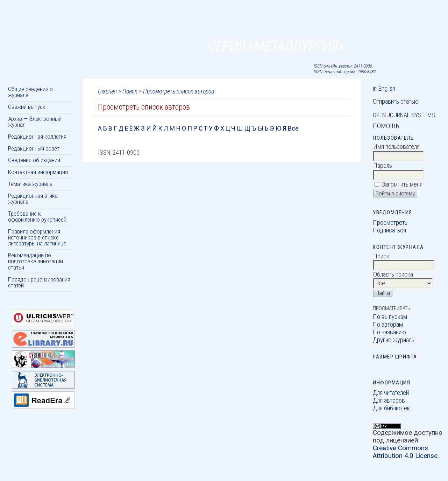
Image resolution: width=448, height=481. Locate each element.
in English (384, 89)
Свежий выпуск (27, 107)
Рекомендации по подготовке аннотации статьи (35, 261)
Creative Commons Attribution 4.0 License (405, 452)
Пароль (383, 166)
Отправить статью (396, 102)
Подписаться (389, 230)
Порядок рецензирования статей (39, 282)
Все (293, 128)
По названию (389, 332)
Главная (107, 91)
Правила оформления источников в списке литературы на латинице (37, 238)
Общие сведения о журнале (30, 92)
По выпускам (390, 317)
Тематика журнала (30, 184)
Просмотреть (390, 223)
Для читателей (391, 393)
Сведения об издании (34, 160)
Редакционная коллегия (37, 137)
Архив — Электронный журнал (35, 122)
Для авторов (389, 400)
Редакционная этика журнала (33, 199)
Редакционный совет (34, 148)
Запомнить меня (402, 184)
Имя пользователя (396, 147)
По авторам (388, 325)
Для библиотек (391, 408)
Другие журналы (394, 340)
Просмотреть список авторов (179, 91)
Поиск (130, 91)
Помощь (386, 126)
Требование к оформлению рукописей (37, 217)
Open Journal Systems (404, 115)
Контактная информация (38, 172)
